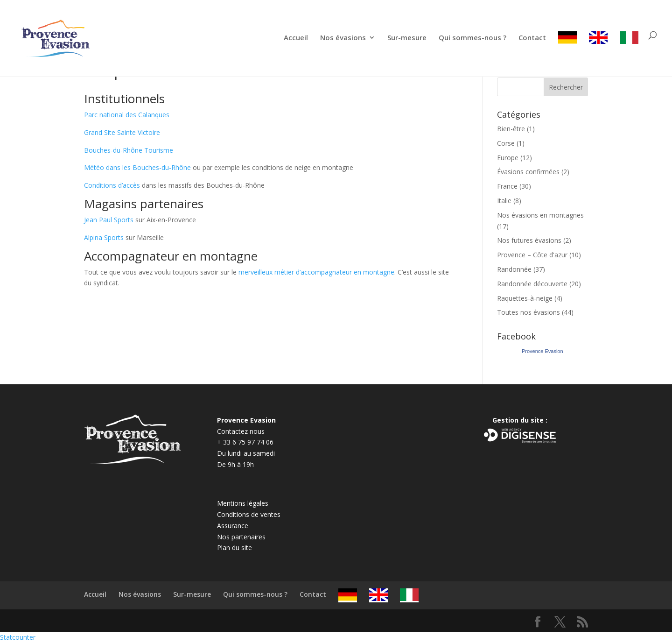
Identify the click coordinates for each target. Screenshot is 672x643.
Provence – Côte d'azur (532, 255)
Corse (506, 143)
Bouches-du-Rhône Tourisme (129, 150)
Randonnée (514, 269)
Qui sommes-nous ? (472, 38)
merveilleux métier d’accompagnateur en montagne (316, 272)
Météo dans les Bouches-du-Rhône (137, 167)
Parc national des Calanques (127, 115)
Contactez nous (241, 431)
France (507, 186)
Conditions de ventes (249, 514)
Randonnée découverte (532, 284)
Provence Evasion (542, 351)
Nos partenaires (241, 537)
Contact (532, 38)
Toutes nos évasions (528, 312)
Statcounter (18, 637)
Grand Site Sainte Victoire (122, 132)
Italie (504, 201)
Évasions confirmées (528, 172)
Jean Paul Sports (109, 220)
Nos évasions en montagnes (540, 215)
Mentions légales (243, 503)
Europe (508, 158)
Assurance (233, 526)
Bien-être (511, 129)
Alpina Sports (104, 237)
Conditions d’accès (112, 185)
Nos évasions (343, 38)
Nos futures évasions (529, 240)
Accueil (296, 38)
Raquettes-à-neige (525, 298)
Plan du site (234, 548)
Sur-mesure (407, 38)
